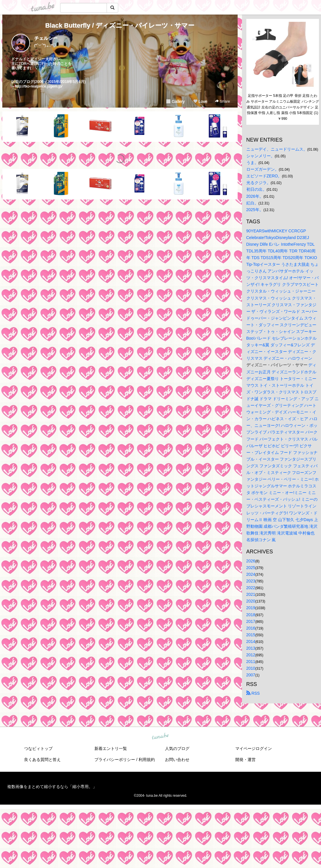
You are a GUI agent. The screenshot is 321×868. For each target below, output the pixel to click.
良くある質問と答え (42, 760)
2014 (251, 641)
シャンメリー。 (261, 156)
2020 (251, 601)
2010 (251, 668)
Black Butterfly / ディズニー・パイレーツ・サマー (120, 25)
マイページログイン (254, 748)
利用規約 (147, 760)
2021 (251, 594)
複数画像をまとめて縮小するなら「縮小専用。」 (52, 787)
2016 (251, 628)
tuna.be (160, 737)
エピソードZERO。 (264, 176)
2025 (251, 568)
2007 (251, 675)
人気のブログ (177, 748)
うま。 (252, 163)
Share (222, 101)
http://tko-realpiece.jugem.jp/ (39, 86)
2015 (251, 635)
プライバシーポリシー (115, 760)
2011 (251, 662)
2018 (251, 615)
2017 (251, 621)
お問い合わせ (177, 760)
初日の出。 (257, 189)
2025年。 (255, 210)
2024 (251, 574)
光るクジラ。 (259, 183)
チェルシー (46, 38)
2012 (251, 655)
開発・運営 (245, 760)
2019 (251, 608)
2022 (251, 588)
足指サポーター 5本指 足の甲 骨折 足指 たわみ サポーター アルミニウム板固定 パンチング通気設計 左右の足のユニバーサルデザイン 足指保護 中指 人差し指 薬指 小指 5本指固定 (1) (283, 104)
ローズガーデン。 (263, 169)
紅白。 (252, 203)
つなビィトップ (38, 748)
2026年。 (255, 196)
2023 (251, 581)
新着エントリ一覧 (111, 748)
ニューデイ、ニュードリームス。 (277, 149)
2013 (251, 648)
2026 (251, 561)
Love (200, 101)
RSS (253, 693)
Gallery (175, 101)
